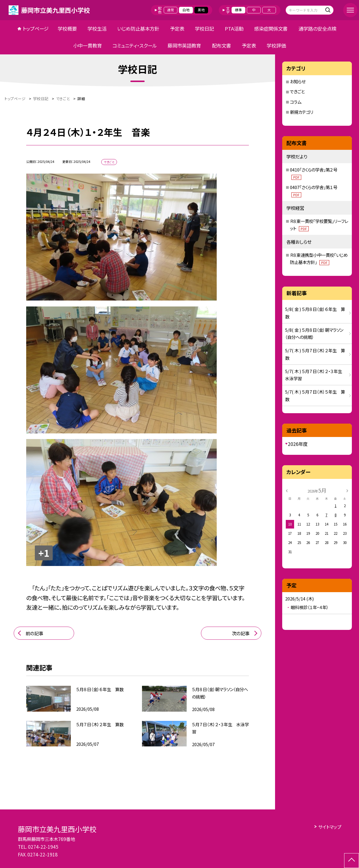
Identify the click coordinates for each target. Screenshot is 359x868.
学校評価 (276, 45)
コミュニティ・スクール (135, 45)
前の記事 (34, 633)
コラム (296, 102)
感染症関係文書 (271, 29)
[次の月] (347, 490)
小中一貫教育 (88, 45)
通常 (171, 10)
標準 (238, 10)
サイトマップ (330, 827)
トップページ (36, 29)
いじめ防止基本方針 (138, 29)
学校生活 (97, 29)
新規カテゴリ (302, 112)
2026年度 (298, 444)
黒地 (201, 10)
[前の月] (287, 490)
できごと (297, 91)
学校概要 (67, 29)
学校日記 (205, 29)
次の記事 (241, 633)
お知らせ (298, 81)
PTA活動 (234, 29)
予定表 (177, 29)
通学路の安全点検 (317, 29)
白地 (186, 10)
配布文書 (221, 45)
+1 (44, 553)
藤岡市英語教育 (184, 45)
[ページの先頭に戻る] (352, 861)
